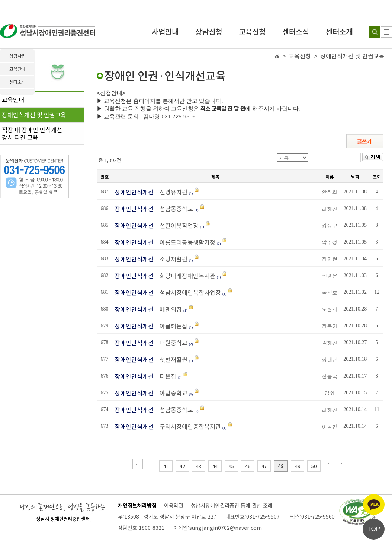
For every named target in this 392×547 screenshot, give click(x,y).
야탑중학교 (171, 393)
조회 (377, 177)
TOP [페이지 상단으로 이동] (374, 529)
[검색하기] (375, 32)
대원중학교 (171, 343)
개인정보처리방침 (137, 505)
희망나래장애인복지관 (185, 276)
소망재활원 (171, 259)
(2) (219, 244)
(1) (191, 193)
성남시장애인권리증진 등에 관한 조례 (232, 505)
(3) (191, 394)
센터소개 (339, 31)
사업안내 (165, 31)
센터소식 (296, 31)
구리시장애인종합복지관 (188, 426)
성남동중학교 (174, 209)
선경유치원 (171, 192)
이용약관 (174, 505)
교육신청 (252, 31)
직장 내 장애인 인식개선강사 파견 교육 (32, 133)
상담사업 (17, 56)
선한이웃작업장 (177, 225)
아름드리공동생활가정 (185, 242)
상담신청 (209, 31)
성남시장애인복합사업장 (188, 292)
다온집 (166, 376)
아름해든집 (171, 326)
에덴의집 (168, 309)
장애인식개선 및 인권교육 (34, 115)
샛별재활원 (171, 359)
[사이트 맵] (386, 32)
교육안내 (13, 99)
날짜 (355, 177)
